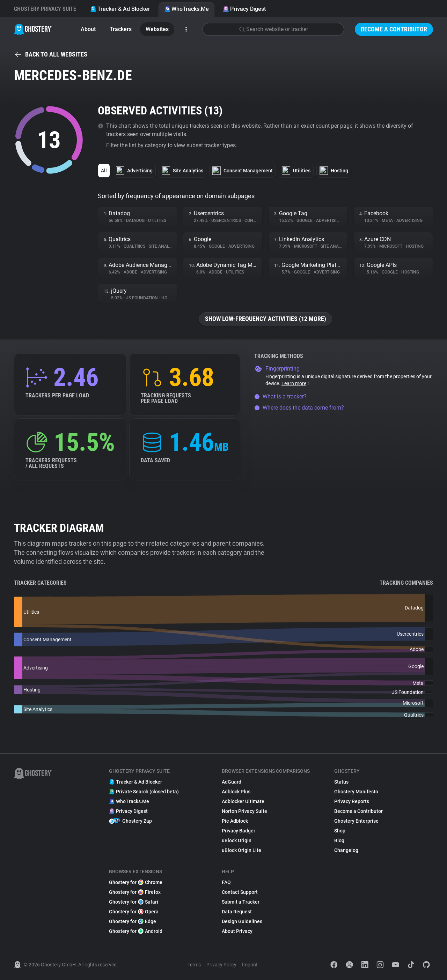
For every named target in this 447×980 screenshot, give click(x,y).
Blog (339, 840)
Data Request (237, 912)
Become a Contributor (394, 29)
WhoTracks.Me (186, 9)
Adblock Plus (236, 792)
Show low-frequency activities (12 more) (266, 319)
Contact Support (240, 892)
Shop (340, 831)
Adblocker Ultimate (243, 801)
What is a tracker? (280, 397)
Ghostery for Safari (134, 902)
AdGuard (232, 782)
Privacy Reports (352, 801)
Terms (194, 965)
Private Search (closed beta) (144, 792)
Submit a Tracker (241, 902)
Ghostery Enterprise (356, 821)
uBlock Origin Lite (241, 850)
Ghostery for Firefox (135, 892)
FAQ (226, 882)
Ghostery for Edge (133, 921)
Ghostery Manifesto (356, 792)
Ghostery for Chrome (136, 882)
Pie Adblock (235, 821)
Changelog (346, 850)
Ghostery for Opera (134, 912)
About (88, 29)
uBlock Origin (237, 840)
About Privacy (237, 931)
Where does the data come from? (299, 408)
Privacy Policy (221, 965)
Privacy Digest (244, 9)
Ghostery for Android (136, 931)
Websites (157, 29)
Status (341, 782)
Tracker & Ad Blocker (120, 9)
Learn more (296, 383)
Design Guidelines (242, 921)
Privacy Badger (239, 831)
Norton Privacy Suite (244, 811)
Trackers (121, 29)
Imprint (250, 965)
